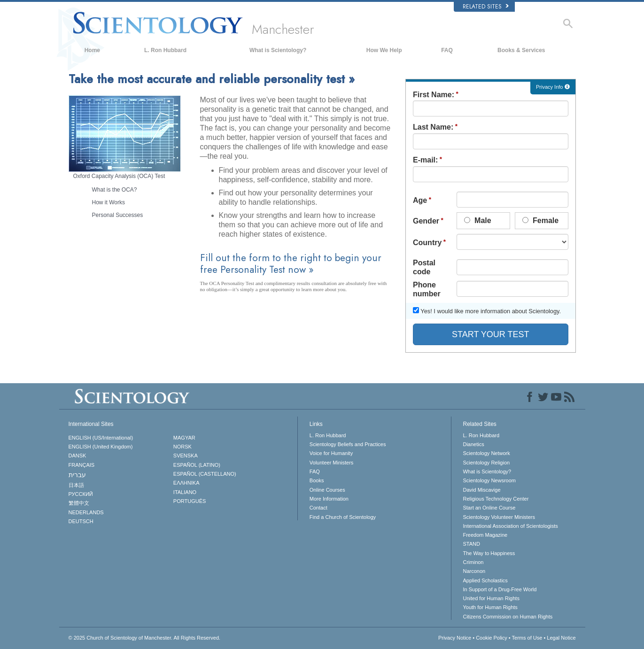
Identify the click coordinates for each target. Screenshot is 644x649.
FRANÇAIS (82, 465)
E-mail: (425, 160)
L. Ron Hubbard (165, 50)
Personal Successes (118, 215)
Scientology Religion (486, 463)
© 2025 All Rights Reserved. (145, 638)
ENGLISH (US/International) (101, 438)
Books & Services (521, 50)
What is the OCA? (115, 190)
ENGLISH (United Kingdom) (101, 447)
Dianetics (473, 444)
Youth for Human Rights (490, 607)
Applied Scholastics (485, 580)
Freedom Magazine (485, 535)
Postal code (424, 267)
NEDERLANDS (86, 512)
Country (427, 243)
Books (317, 480)
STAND (471, 544)
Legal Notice (561, 638)
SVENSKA (186, 456)
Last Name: (433, 127)
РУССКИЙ (81, 494)
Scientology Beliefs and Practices (348, 444)
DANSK (78, 456)
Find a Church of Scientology (343, 517)
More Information (329, 499)
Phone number (427, 289)
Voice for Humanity (331, 453)
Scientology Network (486, 453)
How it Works (109, 202)
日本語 (76, 485)
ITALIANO (185, 492)
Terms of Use (527, 638)
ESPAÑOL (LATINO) (197, 465)
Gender (426, 221)
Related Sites (486, 7)
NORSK (182, 447)
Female (541, 220)
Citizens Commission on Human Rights (508, 617)
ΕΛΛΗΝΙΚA (186, 483)
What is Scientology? (278, 50)
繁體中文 (79, 503)
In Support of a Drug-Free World (500, 589)
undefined (512, 242)
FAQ (447, 50)
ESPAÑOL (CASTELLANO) (205, 474)
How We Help (384, 50)
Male (478, 220)
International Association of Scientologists (510, 526)
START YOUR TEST (490, 334)
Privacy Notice (455, 638)
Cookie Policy (492, 638)
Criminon (473, 562)
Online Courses (327, 490)
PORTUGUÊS (190, 501)
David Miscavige (481, 490)
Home (92, 50)
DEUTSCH (81, 521)
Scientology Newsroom (489, 480)
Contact (318, 508)
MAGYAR (184, 438)
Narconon (474, 571)
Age (420, 200)
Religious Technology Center (496, 499)
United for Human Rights (491, 598)
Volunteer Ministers (332, 463)
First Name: (434, 95)
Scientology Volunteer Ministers (499, 517)
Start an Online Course (489, 508)
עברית (77, 475)
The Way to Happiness (489, 553)
